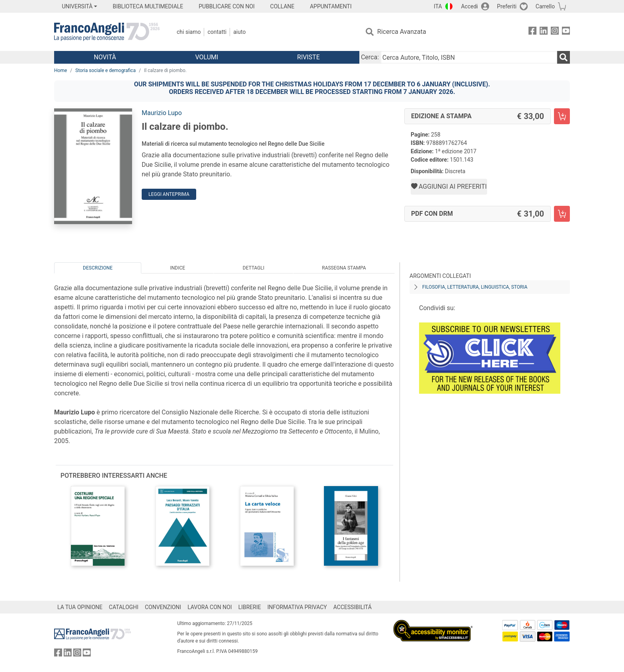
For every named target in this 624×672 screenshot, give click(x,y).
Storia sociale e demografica (105, 70)
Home (60, 70)
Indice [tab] (177, 268)
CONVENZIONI (163, 607)
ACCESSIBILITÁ (353, 607)
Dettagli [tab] (253, 268)
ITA (438, 6)
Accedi (469, 6)
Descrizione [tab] (97, 268)
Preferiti (507, 6)
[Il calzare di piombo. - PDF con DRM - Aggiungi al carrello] (562, 214)
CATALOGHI (124, 607)
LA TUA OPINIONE (80, 607)
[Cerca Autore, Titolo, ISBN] (469, 57)
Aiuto (239, 32)
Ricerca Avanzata (402, 32)
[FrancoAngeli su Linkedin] (544, 32)
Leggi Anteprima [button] (169, 194)
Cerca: (370, 57)
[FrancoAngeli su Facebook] (532, 32)
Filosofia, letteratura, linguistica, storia (475, 287)
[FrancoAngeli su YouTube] (566, 32)
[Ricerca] (564, 57)
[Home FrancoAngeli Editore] (107, 32)
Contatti (217, 32)
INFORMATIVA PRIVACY (297, 607)
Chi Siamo (189, 32)
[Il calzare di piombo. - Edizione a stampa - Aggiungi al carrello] (562, 116)
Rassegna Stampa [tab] (344, 268)
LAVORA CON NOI (210, 607)
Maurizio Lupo (162, 113)
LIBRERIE (250, 607)
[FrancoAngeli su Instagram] (555, 32)
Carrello (545, 6)
